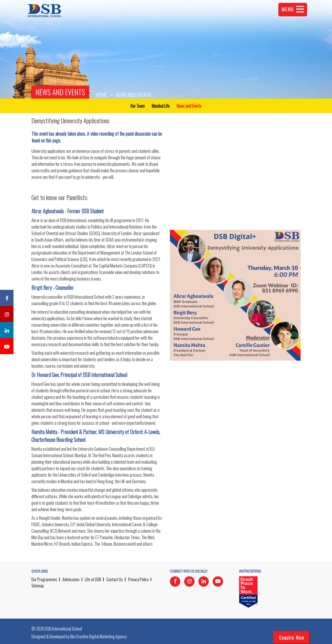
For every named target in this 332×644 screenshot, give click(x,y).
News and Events (60, 92)
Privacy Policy (138, 579)
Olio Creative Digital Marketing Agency (98, 636)
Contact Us (115, 579)
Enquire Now (292, 638)
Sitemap (38, 586)
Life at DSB (93, 579)
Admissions (71, 579)
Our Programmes (44, 579)
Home (101, 95)
